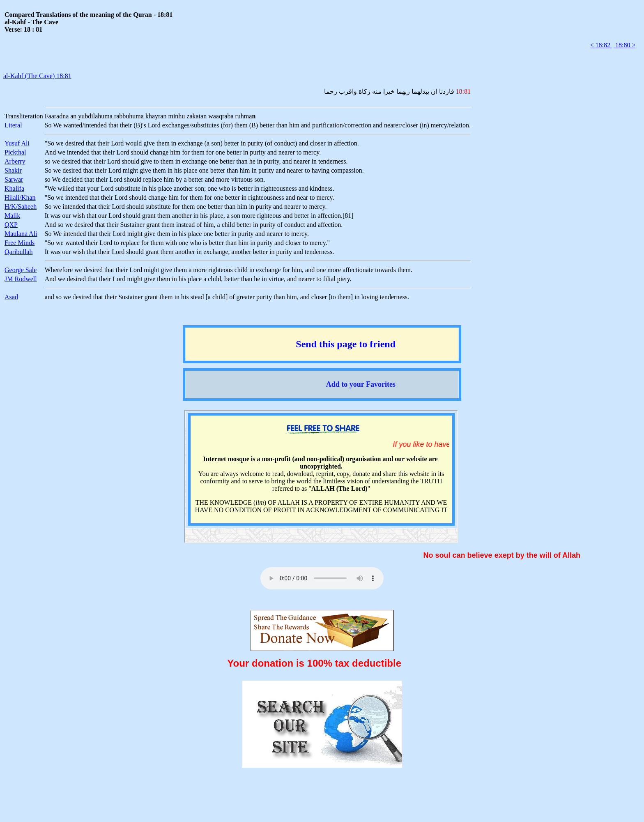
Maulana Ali (21, 234)
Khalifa (14, 188)
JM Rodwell (21, 279)
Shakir (13, 170)
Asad (11, 297)
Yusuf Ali (17, 143)
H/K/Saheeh (21, 207)
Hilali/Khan (20, 197)
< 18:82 (601, 45)
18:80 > (624, 45)
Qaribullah (18, 252)
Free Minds (20, 243)
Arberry (15, 161)
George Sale (21, 270)
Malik (12, 216)
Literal (13, 125)
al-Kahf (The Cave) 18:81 (37, 76)
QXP (11, 225)
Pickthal (15, 152)
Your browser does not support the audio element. (322, 578)
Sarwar (14, 179)
